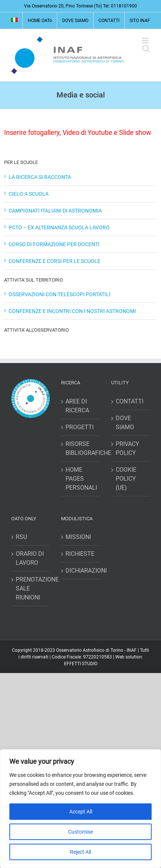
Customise (80, 832)
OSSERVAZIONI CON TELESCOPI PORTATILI (60, 294)
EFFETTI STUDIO (81, 664)
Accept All (81, 812)
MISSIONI (78, 537)
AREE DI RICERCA (77, 406)
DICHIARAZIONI (81, 571)
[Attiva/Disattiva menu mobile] (146, 41)
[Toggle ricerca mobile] (146, 48)
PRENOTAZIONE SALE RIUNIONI (31, 588)
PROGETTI (80, 427)
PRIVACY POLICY (127, 448)
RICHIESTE (80, 554)
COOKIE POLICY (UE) (126, 479)
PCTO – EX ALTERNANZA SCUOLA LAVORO (59, 227)
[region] (80, 809)
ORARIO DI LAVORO (30, 558)
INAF (132, 650)
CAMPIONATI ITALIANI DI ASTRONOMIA (55, 211)
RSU (21, 537)
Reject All (80, 852)
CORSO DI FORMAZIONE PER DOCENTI (54, 244)
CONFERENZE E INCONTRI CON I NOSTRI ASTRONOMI (72, 311)
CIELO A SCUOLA (29, 194)
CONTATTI (130, 401)
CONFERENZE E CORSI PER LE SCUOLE (54, 261)
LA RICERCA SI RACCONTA (40, 177)
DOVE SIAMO (125, 423)
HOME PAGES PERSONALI (81, 479)
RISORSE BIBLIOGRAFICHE (81, 448)
